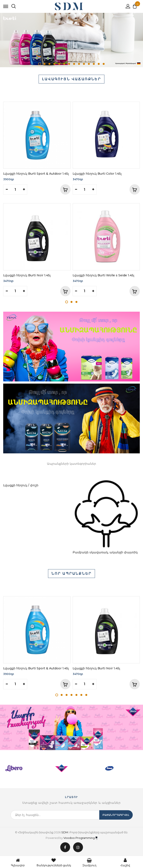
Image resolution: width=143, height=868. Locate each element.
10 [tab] (84, 64)
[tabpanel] (71, 40)
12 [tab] (94, 64)
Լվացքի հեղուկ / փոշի (21, 485)
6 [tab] (64, 64)
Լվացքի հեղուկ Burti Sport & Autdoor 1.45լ (36, 174)
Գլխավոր (18, 862)
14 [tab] (104, 64)
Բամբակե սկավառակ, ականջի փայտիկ (105, 552)
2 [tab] (44, 64)
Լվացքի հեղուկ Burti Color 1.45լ (97, 174)
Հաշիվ (125, 862)
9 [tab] (79, 64)
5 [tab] (59, 64)
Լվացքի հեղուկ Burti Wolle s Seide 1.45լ (103, 275)
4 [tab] (54, 64)
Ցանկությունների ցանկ (54, 862)
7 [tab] (69, 64)
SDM (65, 832)
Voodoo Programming (81, 838)
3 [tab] (49, 64)
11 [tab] (89, 64)
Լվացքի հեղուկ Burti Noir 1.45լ (27, 275)
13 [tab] (99, 64)
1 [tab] (40, 64)
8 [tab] (74, 64)
